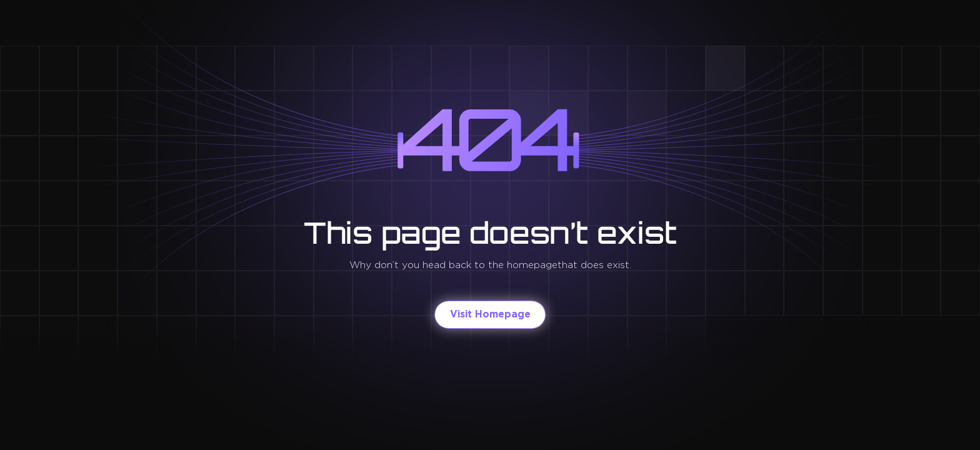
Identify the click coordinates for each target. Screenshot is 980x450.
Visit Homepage (490, 314)
